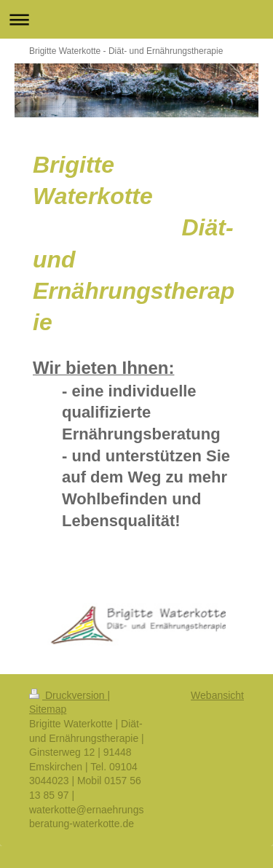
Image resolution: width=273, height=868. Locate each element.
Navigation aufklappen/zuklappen (136, 19)
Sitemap (48, 709)
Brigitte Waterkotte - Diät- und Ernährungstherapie (126, 51)
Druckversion (68, 695)
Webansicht (217, 695)
